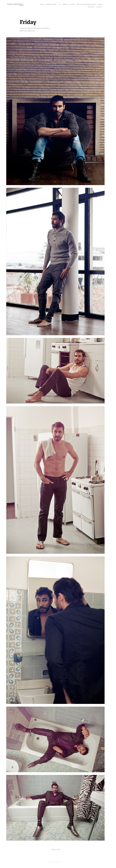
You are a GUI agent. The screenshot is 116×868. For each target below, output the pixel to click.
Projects (91, 7)
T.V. (60, 4)
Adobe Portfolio (58, 862)
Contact (99, 7)
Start (42, 4)
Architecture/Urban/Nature (86, 4)
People (72, 4)
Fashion (65, 4)
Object (100, 4)
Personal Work (51, 4)
